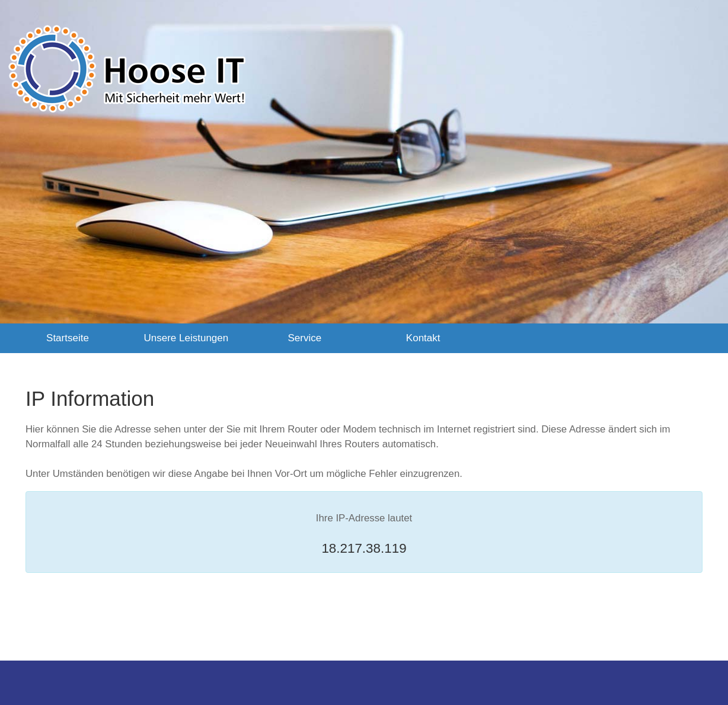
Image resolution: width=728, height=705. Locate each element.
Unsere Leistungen (186, 338)
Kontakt (423, 338)
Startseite (68, 338)
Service (304, 338)
